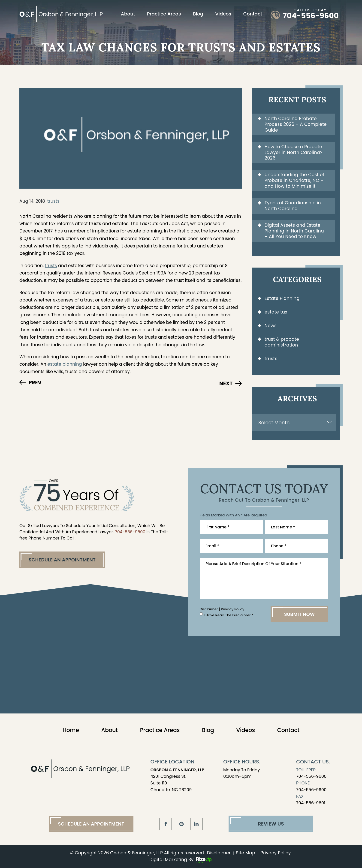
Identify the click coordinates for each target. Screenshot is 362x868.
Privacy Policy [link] (276, 853)
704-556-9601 (311, 803)
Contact (253, 14)
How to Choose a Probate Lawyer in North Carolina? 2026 (294, 152)
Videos (223, 14)
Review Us (271, 824)
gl (181, 824)
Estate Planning (282, 298)
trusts (53, 201)
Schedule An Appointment (62, 560)
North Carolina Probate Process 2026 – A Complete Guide (296, 124)
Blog (198, 14)
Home (71, 730)
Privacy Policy (233, 609)
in (196, 824)
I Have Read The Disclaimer (229, 615)
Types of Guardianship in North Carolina (293, 206)
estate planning (65, 364)
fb (166, 824)
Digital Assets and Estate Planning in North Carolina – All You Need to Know (294, 231)
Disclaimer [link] (219, 853)
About (128, 14)
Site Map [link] (246, 853)
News (271, 326)
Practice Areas (164, 14)
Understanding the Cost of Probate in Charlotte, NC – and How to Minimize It (294, 180)
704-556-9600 (311, 16)
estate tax (276, 312)
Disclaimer (209, 609)
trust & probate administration (282, 342)
